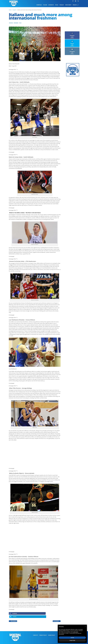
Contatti (36, 632)
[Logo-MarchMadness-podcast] (73, 76)
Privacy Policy (43, 632)
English (75, 5)
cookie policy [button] (76, 632)
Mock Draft (68, 5)
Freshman (16, 23)
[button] (85, 627)
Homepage (39, 5)
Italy (20, 23)
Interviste (51, 5)
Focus (57, 5)
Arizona (11, 23)
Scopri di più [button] (72, 640)
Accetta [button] (72, 638)
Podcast (62, 5)
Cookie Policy (52, 632)
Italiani (45, 5)
